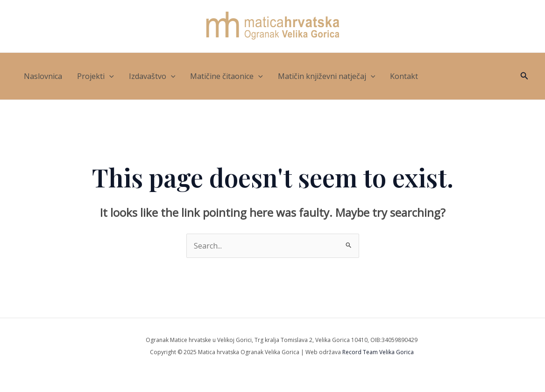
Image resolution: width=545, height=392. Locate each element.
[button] (524, 76)
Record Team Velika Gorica (378, 352)
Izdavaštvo (152, 76)
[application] (109, 76)
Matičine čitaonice (226, 76)
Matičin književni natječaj (327, 76)
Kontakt (404, 76)
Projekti (96, 76)
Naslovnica (43, 76)
